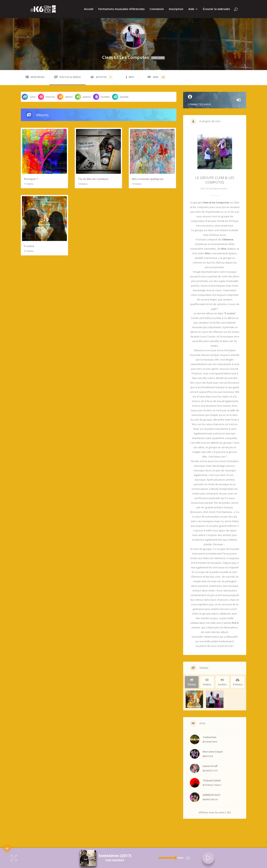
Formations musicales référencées (121, 9)
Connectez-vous (215, 100)
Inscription (176, 9)
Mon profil (35, 77)
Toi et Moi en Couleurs (93, 179)
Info (130, 77)
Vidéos (65, 97)
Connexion (157, 9)
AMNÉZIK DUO (211, 795)
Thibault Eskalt (212, 780)
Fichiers (101, 97)
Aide (191, 9)
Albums (120, 97)
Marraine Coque (213, 752)
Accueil (89, 9)
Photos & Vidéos (67, 77)
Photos (46, 97)
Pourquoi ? (31, 179)
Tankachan (209, 737)
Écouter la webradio (216, 9)
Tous (29, 97)
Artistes (102, 77)
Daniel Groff (210, 766)
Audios (83, 97)
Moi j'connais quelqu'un (148, 179)
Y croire (29, 246)
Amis (157, 77)
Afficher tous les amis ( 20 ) (215, 812)
